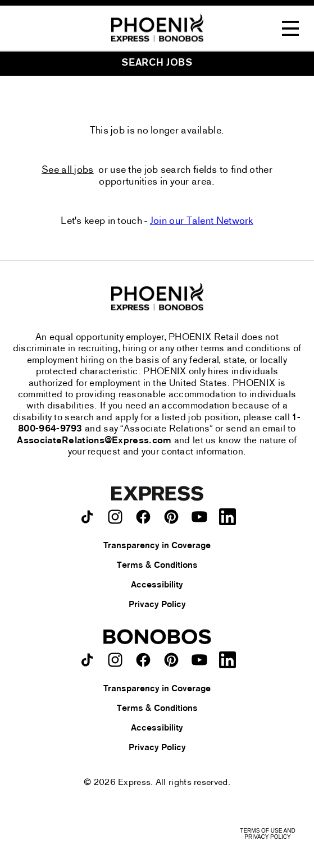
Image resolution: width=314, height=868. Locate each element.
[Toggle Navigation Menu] (290, 29)
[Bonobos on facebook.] (143, 660)
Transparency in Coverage (157, 546)
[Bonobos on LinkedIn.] (227, 660)
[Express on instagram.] (115, 517)
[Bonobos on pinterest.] (171, 660)
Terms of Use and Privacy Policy (267, 834)
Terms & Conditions (157, 566)
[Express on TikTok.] (87, 517)
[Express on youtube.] (199, 517)
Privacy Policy (157, 605)
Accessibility (157, 585)
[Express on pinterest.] (171, 517)
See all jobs (68, 170)
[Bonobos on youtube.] (199, 660)
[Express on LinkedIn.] (227, 517)
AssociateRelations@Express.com (94, 441)
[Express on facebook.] (143, 517)
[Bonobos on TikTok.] (87, 660)
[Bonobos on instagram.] (115, 660)
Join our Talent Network (202, 221)
